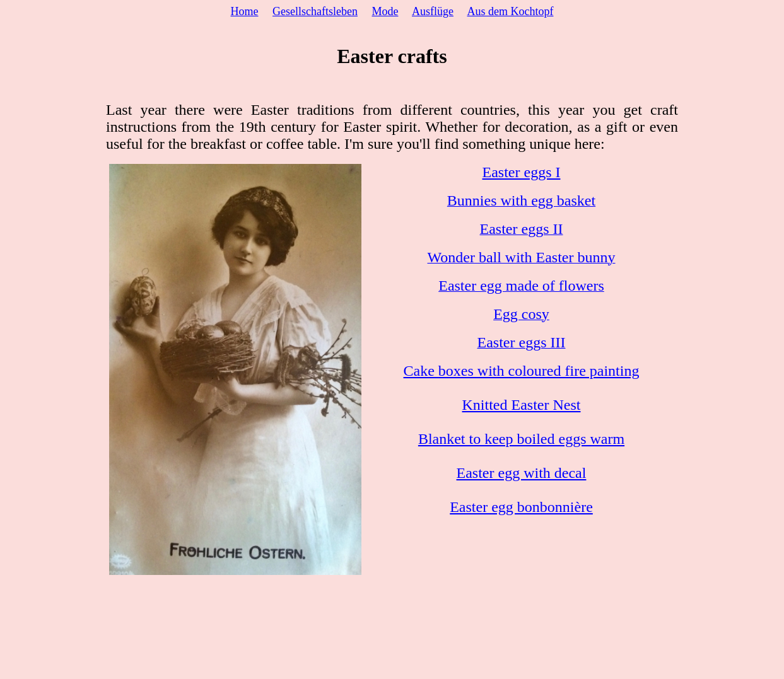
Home (245, 11)
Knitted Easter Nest (522, 405)
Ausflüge (433, 11)
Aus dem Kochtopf (511, 11)
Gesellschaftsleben (315, 11)
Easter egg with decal (522, 473)
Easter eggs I (522, 172)
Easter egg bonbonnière (521, 507)
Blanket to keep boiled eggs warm (521, 439)
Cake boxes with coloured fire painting (522, 371)
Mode (385, 11)
